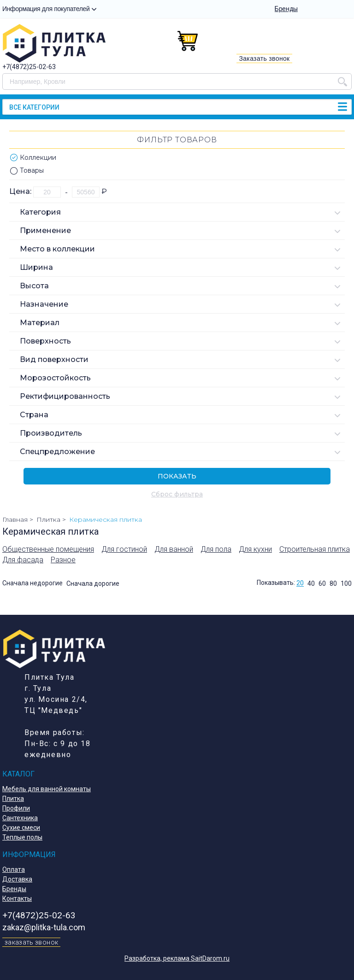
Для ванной (174, 549)
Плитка (13, 799)
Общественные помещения (48, 549)
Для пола (216, 549)
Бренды (286, 9)
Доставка (17, 879)
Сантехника (20, 818)
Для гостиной (124, 549)
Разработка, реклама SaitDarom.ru (177, 958)
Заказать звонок (264, 58)
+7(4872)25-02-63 (29, 67)
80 (333, 583)
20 (300, 583)
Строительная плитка (315, 549)
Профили (16, 808)
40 (311, 583)
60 (322, 583)
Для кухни (255, 549)
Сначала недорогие (32, 583)
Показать (177, 476)
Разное (63, 560)
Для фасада (23, 560)
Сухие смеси (21, 828)
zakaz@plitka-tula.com (44, 927)
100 (346, 583)
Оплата (14, 869)
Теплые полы (22, 837)
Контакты (17, 898)
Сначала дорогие (93, 583)
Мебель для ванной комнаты (47, 789)
